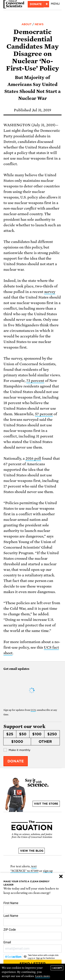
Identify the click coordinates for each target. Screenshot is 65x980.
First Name (32, 907)
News (39, 24)
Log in (30, 958)
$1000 (17, 742)
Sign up (39, 958)
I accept (57, 968)
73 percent (35, 381)
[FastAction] (13, 957)
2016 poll (33, 458)
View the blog (32, 851)
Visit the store (46, 804)
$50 (23, 734)
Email (32, 947)
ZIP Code (32, 934)
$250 (52, 734)
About (27, 24)
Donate (36, 4)
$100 (37, 734)
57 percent (44, 414)
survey (50, 292)
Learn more (43, 976)
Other (45, 742)
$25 (10, 734)
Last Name (32, 920)
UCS (33, 710)
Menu (55, 4)
